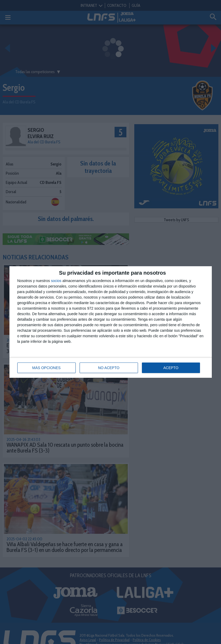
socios (56, 281)
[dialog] (111, 322)
